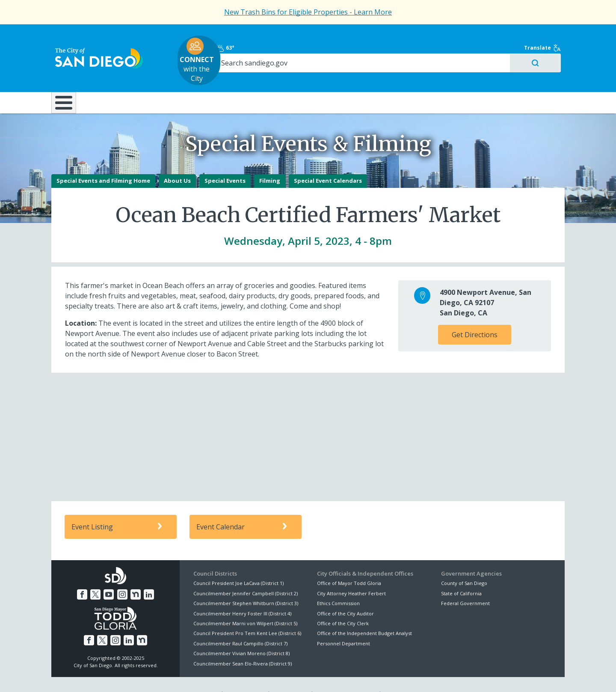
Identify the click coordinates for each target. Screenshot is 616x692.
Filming (270, 162)
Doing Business (278, 77)
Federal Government (465, 584)
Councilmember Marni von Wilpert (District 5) (245, 604)
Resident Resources (201, 77)
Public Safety (438, 77)
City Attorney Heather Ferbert (351, 574)
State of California (461, 574)
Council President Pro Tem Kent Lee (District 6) (247, 614)
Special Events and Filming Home (103, 162)
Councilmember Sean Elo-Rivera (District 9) (243, 644)
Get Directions (475, 316)
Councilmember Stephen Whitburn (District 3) (246, 584)
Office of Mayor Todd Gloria (349, 564)
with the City (306, 48)
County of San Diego (464, 564)
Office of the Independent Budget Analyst (364, 614)
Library (356, 77)
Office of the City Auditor (345, 594)
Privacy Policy (245, 675)
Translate (546, 35)
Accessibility (290, 675)
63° (446, 35)
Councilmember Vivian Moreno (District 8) (241, 634)
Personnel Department (344, 624)
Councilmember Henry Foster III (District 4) (242, 594)
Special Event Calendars (328, 162)
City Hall (522, 77)
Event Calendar (243, 508)
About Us (177, 162)
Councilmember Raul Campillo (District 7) (240, 624)
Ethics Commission (338, 584)
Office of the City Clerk (343, 604)
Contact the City (406, 675)
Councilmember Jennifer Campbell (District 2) (246, 574)
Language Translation (346, 675)
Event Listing (118, 508)
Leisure (123, 77)
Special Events (225, 162)
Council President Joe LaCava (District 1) (238, 564)
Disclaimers (201, 675)
